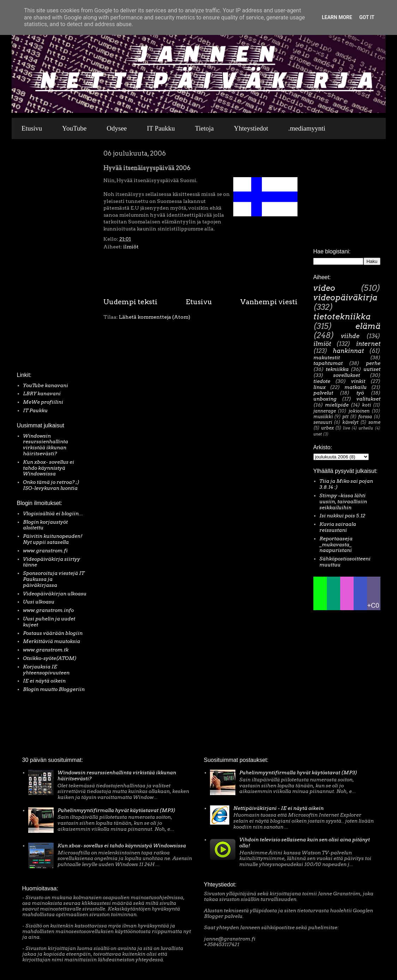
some (374, 422)
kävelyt (350, 422)
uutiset (372, 369)
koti (366, 405)
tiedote (322, 381)
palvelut (323, 393)
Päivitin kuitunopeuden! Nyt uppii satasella (53, 539)
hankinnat (348, 351)
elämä (368, 326)
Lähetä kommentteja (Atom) (155, 317)
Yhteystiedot (251, 128)
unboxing (325, 399)
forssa (365, 417)
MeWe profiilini (43, 402)
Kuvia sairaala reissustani (338, 527)
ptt (345, 417)
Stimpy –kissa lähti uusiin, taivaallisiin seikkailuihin (343, 501)
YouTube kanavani (46, 385)
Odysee (117, 128)
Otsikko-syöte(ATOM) (50, 658)
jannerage (325, 411)
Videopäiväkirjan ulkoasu (55, 594)
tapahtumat (328, 363)
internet (368, 344)
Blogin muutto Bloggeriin (54, 689)
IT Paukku (161, 128)
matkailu (356, 387)
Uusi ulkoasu (39, 602)
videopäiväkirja (345, 297)
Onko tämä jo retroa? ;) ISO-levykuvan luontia (51, 485)
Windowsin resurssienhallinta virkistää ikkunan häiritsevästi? (46, 445)
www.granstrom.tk (46, 650)
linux (320, 387)
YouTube (74, 128)
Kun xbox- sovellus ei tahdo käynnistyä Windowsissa (49, 468)
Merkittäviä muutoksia (52, 641)
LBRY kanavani (42, 393)
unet (318, 434)
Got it (367, 17)
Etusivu (32, 128)
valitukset (368, 399)
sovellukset (347, 375)
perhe (373, 363)
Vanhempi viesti (269, 302)
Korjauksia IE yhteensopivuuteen (46, 670)
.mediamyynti (307, 128)
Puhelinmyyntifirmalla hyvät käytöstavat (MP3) (116, 810)
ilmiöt (131, 247)
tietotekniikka (342, 317)
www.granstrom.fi (45, 551)
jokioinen (359, 411)
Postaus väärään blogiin (53, 633)
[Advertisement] (38, 257)
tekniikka (337, 369)
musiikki (323, 417)
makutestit (327, 357)
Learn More (337, 17)
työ (360, 393)
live (347, 428)
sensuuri (323, 422)
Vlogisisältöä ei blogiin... (53, 513)
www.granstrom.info (48, 610)
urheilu (366, 428)
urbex (327, 428)
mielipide (337, 405)
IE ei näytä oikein (44, 681)
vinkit (358, 381)
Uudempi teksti (130, 302)
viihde (350, 336)
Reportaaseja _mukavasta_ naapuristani (336, 545)
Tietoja (204, 128)
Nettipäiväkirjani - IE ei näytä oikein (278, 808)
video (324, 288)
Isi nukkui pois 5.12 (342, 516)
